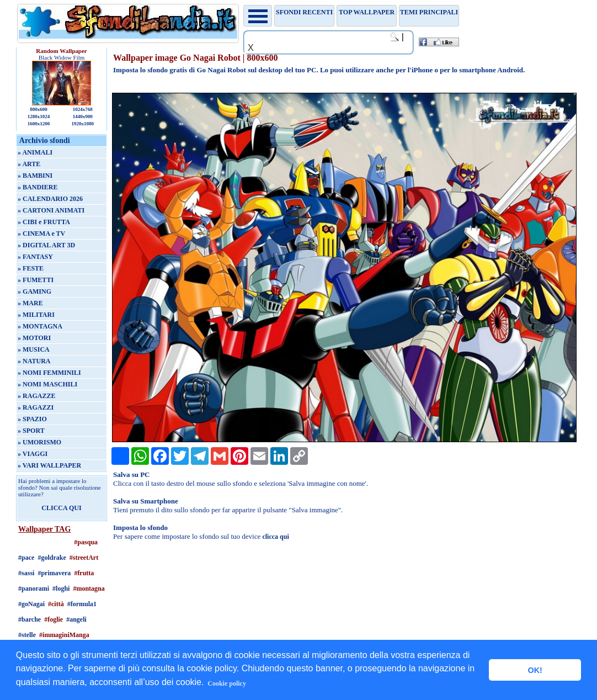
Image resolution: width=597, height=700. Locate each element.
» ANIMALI (35, 152)
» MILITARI (36, 315)
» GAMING (34, 291)
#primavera (54, 573)
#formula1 (82, 604)
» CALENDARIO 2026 (50, 199)
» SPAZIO (32, 419)
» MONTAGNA (40, 326)
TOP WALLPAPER (367, 12)
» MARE (30, 303)
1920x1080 (83, 124)
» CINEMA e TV (41, 234)
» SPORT (31, 431)
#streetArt (84, 558)
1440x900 (83, 116)
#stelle (27, 635)
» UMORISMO (39, 442)
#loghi (61, 588)
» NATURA (34, 361)
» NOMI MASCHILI (47, 384)
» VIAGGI (33, 454)
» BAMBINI (35, 176)
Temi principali (429, 12)
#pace (26, 558)
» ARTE (29, 164)
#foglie (54, 619)
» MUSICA (34, 349)
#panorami (34, 588)
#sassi (26, 573)
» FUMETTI (36, 280)
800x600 (39, 109)
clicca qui (275, 537)
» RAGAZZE (36, 396)
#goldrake (52, 558)
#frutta (84, 573)
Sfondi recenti (304, 12)
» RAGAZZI (36, 407)
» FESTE (31, 268)
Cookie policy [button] (227, 683)
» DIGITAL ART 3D (46, 245)
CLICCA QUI (61, 508)
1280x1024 (39, 116)
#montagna (89, 588)
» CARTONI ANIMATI (51, 210)
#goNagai (31, 604)
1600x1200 (39, 124)
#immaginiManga (64, 635)
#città (56, 604)
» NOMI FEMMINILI (49, 373)
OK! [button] (535, 670)
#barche (30, 619)
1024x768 (83, 109)
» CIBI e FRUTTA (44, 222)
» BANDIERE (38, 187)
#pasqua (86, 542)
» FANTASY (35, 257)
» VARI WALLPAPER (49, 465)
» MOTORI (34, 338)
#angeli (76, 619)
